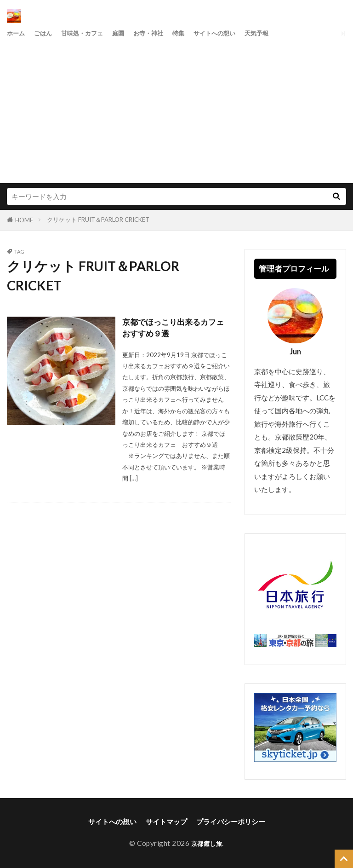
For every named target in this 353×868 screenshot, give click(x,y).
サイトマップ (166, 822)
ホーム (17, 33)
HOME (24, 220)
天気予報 (285, 33)
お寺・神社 (164, 33)
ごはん (47, 33)
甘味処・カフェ (91, 33)
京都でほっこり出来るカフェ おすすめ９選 (176, 328)
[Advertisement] (176, 110)
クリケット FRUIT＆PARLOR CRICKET (98, 220)
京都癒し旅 (207, 843)
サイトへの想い (238, 33)
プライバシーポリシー (231, 822)
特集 (198, 33)
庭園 (131, 33)
